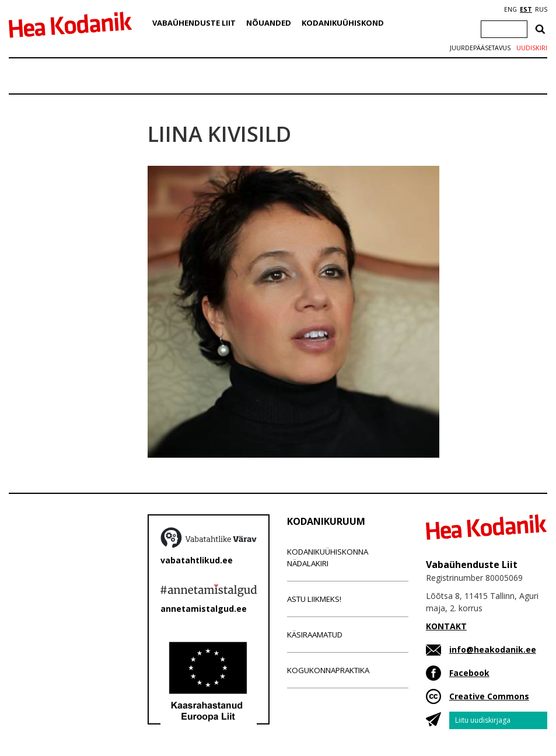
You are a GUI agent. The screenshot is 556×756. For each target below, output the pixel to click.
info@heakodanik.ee (493, 649)
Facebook (469, 673)
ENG (510, 9)
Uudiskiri (532, 48)
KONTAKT (446, 626)
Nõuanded (269, 23)
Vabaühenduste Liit (194, 23)
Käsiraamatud (315, 635)
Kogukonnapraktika (328, 670)
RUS (541, 9)
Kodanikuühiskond (343, 23)
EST (526, 9)
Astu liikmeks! (314, 599)
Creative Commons (489, 696)
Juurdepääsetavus (480, 48)
